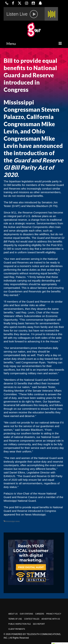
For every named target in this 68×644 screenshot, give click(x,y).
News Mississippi (35, 514)
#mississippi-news (12, 521)
